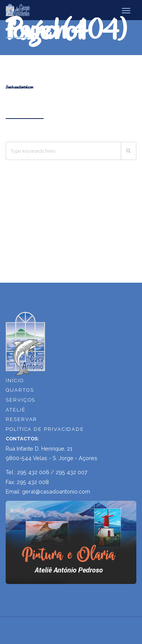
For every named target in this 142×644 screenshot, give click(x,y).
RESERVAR (21, 419)
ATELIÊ (16, 410)
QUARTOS (20, 390)
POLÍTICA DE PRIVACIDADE (45, 429)
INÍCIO (15, 381)
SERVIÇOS (20, 400)
